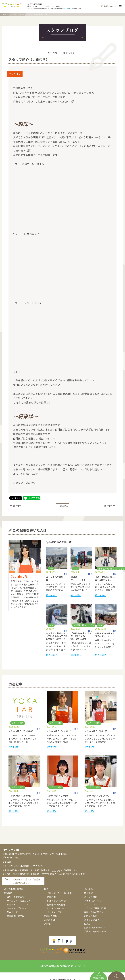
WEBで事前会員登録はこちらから (62, 966)
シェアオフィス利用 (57, 901)
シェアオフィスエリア (18, 904)
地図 (64, 854)
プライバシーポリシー (95, 901)
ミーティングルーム (17, 908)
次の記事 (109, 505)
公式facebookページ (94, 928)
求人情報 (88, 893)
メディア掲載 (91, 897)
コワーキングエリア (17, 897)
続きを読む (51, 595)
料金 (46, 889)
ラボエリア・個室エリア (19, 901)
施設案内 (8, 893)
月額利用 (51, 897)
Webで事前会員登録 (14, 889)
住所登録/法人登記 (56, 904)
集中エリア (12, 912)
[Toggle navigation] (120, 6)
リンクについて (92, 904)
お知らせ (66, 9)
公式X (87, 924)
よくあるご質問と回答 (95, 908)
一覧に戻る (63, 506)
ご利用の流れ (50, 916)
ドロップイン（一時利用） (60, 893)
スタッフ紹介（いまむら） (38, 14)
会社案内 (88, 889)
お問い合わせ (109, 6)
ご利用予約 (49, 920)
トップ (5, 14)
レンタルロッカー (56, 908)
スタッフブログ (17, 14)
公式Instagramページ (95, 931)
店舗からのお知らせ (94, 912)
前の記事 (16, 505)
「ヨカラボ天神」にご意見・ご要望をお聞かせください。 (22, 881)
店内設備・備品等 (16, 916)
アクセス (48, 924)
